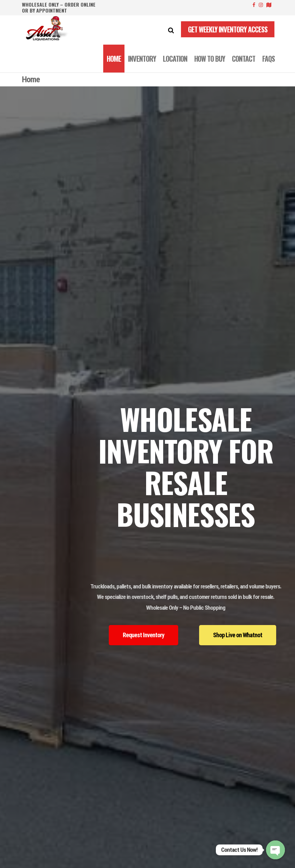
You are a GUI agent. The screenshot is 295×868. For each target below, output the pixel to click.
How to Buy (210, 59)
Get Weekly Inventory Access (228, 29)
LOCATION (175, 59)
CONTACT (244, 59)
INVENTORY (142, 59)
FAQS (268, 59)
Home (114, 59)
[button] (143, 635)
